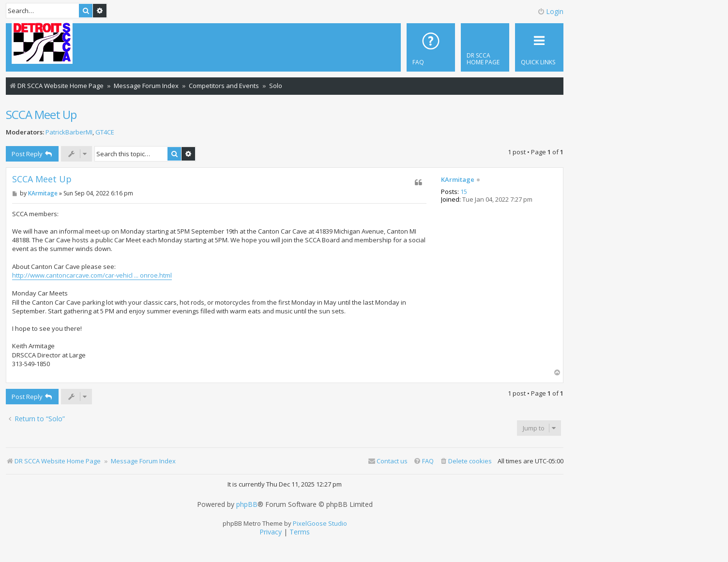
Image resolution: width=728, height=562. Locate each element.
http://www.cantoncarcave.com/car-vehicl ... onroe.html (92, 275)
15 (464, 192)
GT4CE (105, 132)
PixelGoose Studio (320, 523)
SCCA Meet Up (41, 114)
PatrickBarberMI (69, 132)
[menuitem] (485, 47)
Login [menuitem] (550, 11)
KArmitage (458, 180)
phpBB (247, 504)
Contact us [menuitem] (388, 461)
